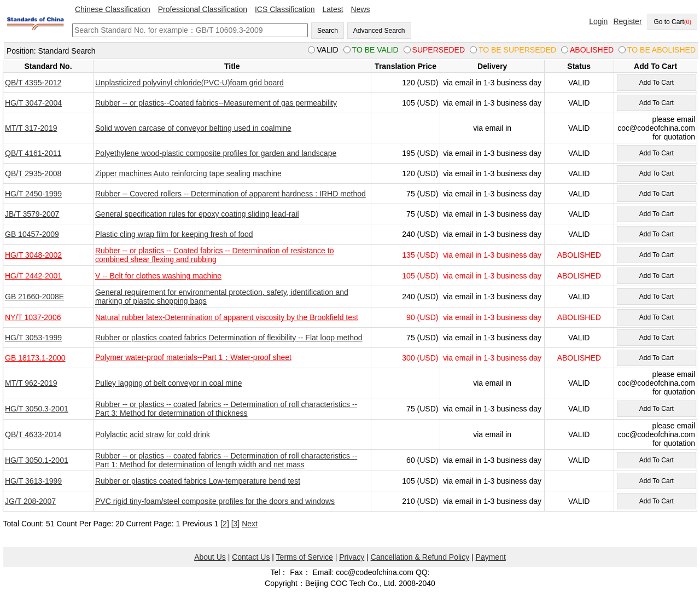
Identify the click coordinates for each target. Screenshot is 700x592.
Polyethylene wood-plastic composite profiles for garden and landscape (216, 153)
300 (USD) (420, 358)
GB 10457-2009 (32, 234)
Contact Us (251, 557)
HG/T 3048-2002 (33, 255)
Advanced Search (379, 31)
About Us (210, 557)
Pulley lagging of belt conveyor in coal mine (169, 383)
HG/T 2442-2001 (33, 276)
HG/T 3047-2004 (33, 103)
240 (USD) (420, 234)
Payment (491, 557)
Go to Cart (672, 22)
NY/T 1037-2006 (33, 317)
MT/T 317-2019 (31, 128)
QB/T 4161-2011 (33, 153)
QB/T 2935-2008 (33, 173)
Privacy (352, 557)
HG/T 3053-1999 (33, 338)
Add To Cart (657, 83)
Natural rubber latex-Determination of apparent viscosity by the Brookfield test (227, 317)
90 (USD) (422, 317)
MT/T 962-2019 (31, 383)
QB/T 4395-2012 (33, 83)
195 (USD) (420, 153)
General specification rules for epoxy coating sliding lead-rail (197, 214)
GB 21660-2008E (34, 297)
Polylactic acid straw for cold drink (153, 434)
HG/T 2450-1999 (33, 194)
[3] (236, 524)
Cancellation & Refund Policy (420, 557)
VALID (579, 83)
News (361, 9)
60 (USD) (422, 460)
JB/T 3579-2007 (32, 214)
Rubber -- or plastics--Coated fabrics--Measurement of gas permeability (216, 103)
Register (627, 21)
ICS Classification (285, 9)
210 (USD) (420, 501)
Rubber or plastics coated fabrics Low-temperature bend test (198, 481)
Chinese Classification (113, 9)
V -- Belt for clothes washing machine (158, 276)
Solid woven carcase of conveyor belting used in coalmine (193, 128)
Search (328, 31)
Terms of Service (305, 557)
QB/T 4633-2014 (33, 434)
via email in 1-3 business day (492, 83)
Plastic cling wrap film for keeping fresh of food (174, 234)
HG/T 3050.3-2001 (37, 409)
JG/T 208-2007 (30, 501)
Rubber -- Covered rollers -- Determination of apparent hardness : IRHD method (231, 194)
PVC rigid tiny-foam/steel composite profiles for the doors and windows (215, 501)
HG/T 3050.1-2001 (37, 460)
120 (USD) (420, 83)
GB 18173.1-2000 (35, 358)
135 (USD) (420, 255)
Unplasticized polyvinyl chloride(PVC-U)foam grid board (189, 83)
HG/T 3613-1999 (33, 481)
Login (598, 21)
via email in (492, 128)
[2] (225, 524)
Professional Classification (203, 9)
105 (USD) (420, 103)
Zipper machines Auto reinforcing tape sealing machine (188, 173)
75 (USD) (422, 194)
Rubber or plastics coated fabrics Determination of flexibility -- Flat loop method (229, 338)
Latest (333, 9)
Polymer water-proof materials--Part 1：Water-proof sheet (193, 357)
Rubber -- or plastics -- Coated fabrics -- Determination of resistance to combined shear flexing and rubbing (215, 255)
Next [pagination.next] (250, 524)
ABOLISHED (579, 255)
